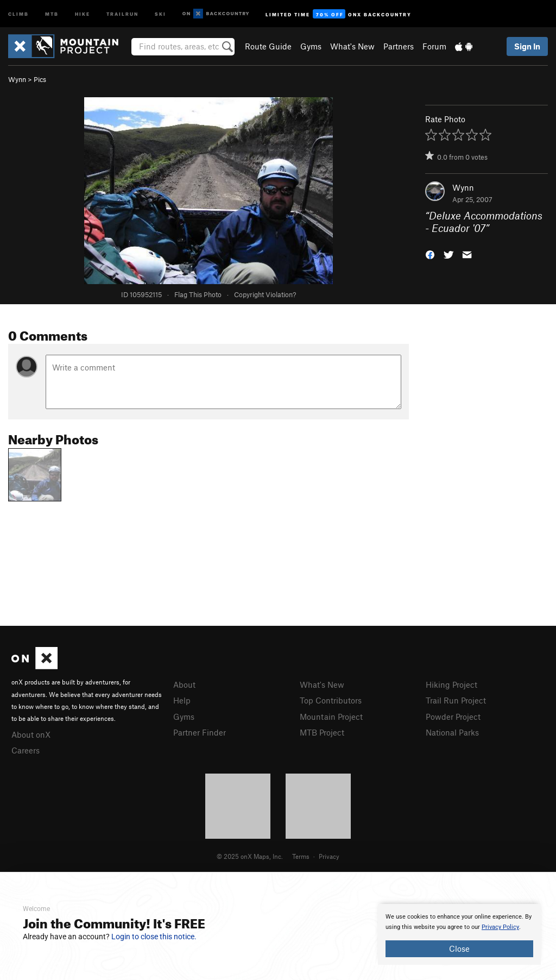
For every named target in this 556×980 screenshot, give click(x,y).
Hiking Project (451, 684)
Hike (83, 13)
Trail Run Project (456, 700)
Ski (160, 13)
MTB (52, 13)
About (184, 684)
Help (182, 700)
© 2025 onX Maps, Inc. (250, 856)
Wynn (17, 79)
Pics (40, 79)
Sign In (527, 46)
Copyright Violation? (265, 294)
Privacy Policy (500, 927)
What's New (352, 46)
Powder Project (453, 717)
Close (459, 948)
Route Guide (268, 46)
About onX (31, 734)
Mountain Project (331, 717)
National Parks (452, 732)
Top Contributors (331, 700)
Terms (301, 856)
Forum (434, 46)
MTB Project (322, 732)
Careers (26, 750)
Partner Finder (200, 732)
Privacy (329, 856)
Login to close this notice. (154, 937)
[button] (430, 253)
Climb (18, 13)
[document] (459, 934)
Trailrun (122, 13)
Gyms (311, 46)
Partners (399, 46)
